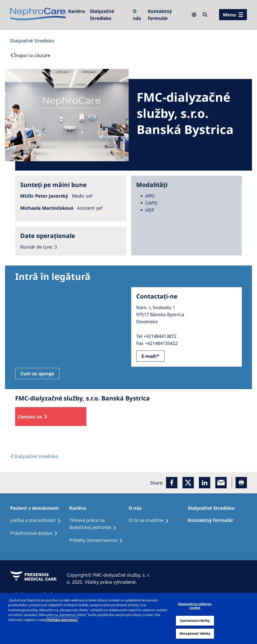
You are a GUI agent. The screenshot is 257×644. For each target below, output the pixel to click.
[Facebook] (172, 483)
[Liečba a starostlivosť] (38, 520)
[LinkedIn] (205, 483)
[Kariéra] (77, 11)
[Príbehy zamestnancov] (98, 540)
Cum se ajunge (37, 373)
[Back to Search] (30, 55)
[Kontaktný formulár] (166, 15)
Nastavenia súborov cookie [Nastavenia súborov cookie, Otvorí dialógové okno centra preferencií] (195, 606)
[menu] (233, 15)
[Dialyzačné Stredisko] (109, 15)
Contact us (30, 417)
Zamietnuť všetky (195, 621)
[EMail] (221, 483)
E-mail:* (150, 356)
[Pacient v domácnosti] (37, 508)
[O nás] (138, 15)
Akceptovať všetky (195, 633)
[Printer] (241, 483)
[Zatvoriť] (251, 618)
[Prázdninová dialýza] (36, 533)
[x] (188, 483)
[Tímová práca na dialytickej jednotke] (99, 524)
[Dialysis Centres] (32, 41)
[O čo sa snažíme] (151, 520)
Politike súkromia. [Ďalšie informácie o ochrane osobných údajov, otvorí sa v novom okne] (63, 620)
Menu (229, 15)
